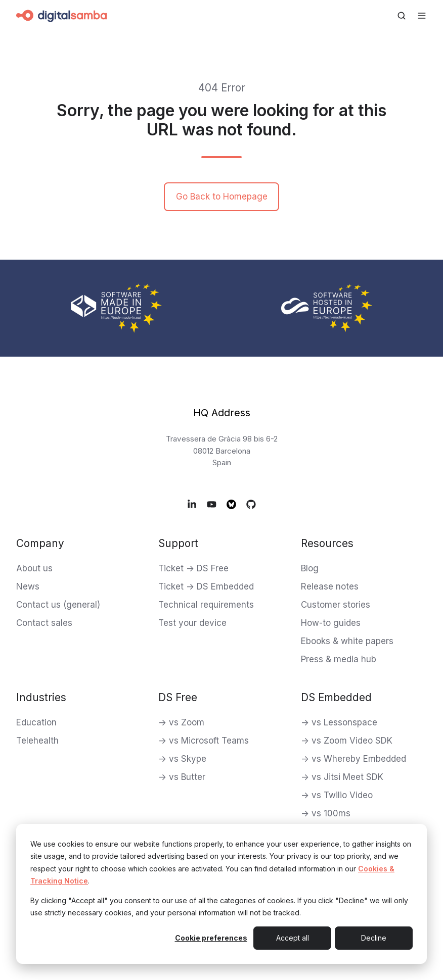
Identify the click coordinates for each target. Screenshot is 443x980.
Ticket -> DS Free (193, 568)
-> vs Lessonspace (339, 722)
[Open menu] (422, 16)
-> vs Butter (182, 777)
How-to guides (331, 623)
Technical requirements (206, 605)
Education (36, 722)
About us (34, 568)
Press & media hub (339, 659)
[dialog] (221, 894)
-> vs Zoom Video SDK (347, 741)
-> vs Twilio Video (337, 795)
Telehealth (37, 741)
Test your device (192, 623)
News (28, 586)
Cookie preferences (211, 938)
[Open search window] (402, 16)
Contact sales (44, 623)
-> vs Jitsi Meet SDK (342, 777)
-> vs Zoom (181, 722)
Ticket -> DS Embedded (206, 586)
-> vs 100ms (326, 813)
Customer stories (336, 605)
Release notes (330, 586)
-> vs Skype (182, 759)
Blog (310, 568)
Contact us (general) (58, 605)
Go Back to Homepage (222, 197)
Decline (374, 938)
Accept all (293, 938)
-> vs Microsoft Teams (204, 741)
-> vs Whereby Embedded (353, 759)
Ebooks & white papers (347, 641)
